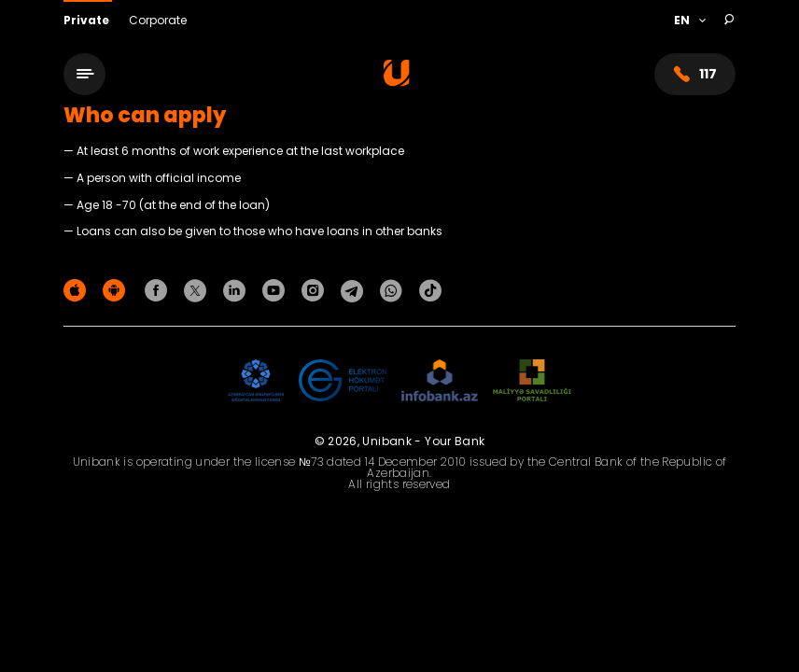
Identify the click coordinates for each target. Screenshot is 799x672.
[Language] (689, 21)
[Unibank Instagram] (315, 290)
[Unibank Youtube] (276, 290)
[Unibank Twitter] (198, 290)
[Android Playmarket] (117, 290)
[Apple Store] (77, 290)
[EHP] (343, 381)
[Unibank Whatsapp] (394, 290)
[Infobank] (440, 381)
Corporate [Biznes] (158, 20)
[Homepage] (397, 82)
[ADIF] (256, 381)
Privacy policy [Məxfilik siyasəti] (696, 294)
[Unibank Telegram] (355, 290)
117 (695, 74)
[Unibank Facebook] (159, 290)
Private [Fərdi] (88, 20)
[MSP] (532, 381)
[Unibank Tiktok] (430, 290)
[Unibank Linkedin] (237, 290)
